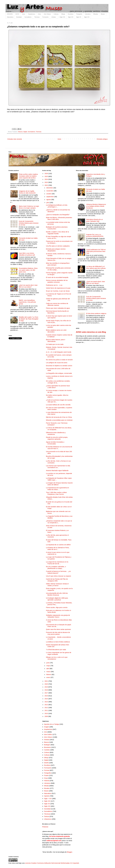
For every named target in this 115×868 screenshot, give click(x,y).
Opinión (47, 796)
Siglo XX (79, 17)
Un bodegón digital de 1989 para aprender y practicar (57, 599)
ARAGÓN (10, 14)
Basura (20, 132)
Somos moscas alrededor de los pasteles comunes (57, 281)
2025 (47, 176)
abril (48, 669)
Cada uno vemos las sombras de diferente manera (57, 304)
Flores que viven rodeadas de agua (58, 308)
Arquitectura (31, 14)
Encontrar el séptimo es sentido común (59, 366)
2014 (47, 702)
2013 (47, 705)
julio (48, 203)
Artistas (54, 17)
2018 (47, 690)
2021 (47, 681)
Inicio (59, 139)
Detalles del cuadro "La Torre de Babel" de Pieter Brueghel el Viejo (28, 319)
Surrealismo (28, 17)
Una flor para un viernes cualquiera (58, 246)
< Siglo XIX (62, 17)
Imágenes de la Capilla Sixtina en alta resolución (27, 192)
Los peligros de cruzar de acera (57, 363)
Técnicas (37, 17)
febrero (49, 674)
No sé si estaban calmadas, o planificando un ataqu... (56, 567)
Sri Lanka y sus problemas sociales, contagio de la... (58, 382)
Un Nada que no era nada (55, 344)
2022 (47, 185)
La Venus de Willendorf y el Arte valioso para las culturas (96, 267)
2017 (47, 693)
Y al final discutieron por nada (56, 650)
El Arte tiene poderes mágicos (96, 313)
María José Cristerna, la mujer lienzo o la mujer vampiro (29, 207)
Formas (47, 770)
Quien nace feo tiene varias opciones (58, 629)
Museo (103, 14)
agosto (49, 199)
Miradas (96, 14)
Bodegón (47, 745)
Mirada (46, 786)
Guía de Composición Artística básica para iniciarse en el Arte (29, 223)
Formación (45, 17)
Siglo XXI (87, 17)
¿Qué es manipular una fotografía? (58, 215)
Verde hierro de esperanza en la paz (58, 288)
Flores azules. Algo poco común (57, 607)
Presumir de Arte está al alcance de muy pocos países (58, 633)
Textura (47, 816)
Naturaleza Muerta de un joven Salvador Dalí (94, 220)
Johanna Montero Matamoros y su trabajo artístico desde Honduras (96, 206)
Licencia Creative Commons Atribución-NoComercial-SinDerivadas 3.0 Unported (52, 863)
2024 (47, 179)
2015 (47, 699)
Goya (46, 778)
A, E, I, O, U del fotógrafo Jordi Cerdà (59, 352)
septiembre (50, 197)
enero (49, 677)
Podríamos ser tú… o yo (54, 285)
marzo (49, 672)
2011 (47, 710)
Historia (47, 781)
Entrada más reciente (15, 139)
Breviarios (47, 747)
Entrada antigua (102, 139)
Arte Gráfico (48, 734)
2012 (47, 707)
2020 (47, 684)
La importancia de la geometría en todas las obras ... (57, 489)
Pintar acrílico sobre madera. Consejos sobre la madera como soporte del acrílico (28, 176)
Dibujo (63, 14)
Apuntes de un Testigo (52, 724)
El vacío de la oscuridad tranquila (57, 277)
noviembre (50, 191)
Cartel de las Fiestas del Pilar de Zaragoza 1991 (57, 580)
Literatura (88, 14)
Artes (39, 14)
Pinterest (45, 827)
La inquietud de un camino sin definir (58, 545)
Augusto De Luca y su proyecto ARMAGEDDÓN (95, 235)
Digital (25, 132)
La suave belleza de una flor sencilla (58, 405)
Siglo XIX (71, 17)
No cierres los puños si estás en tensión (59, 360)
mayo (48, 666)
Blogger (70, 852)
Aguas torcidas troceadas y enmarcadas (55, 443)
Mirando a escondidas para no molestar (59, 420)
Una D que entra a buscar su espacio (59, 576)
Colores (47, 752)
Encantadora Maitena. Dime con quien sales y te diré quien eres (28, 270)
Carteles (47, 750)
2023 (47, 182)
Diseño (46, 763)
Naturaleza (10, 17)
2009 (47, 716)
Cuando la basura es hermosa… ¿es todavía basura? (58, 572)
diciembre (50, 188)
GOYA (17, 14)
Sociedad (19, 17)
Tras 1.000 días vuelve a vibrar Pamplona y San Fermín (56, 493)
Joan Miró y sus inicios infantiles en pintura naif (27, 254)
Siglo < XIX (48, 799)
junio (48, 663)
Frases (46, 775)
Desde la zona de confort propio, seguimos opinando (57, 438)
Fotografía (79, 14)
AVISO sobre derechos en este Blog (91, 332)
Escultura (71, 14)
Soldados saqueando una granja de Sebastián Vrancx (58, 616)
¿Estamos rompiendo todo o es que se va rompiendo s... (59, 522)
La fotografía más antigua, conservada (59, 373)
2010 (47, 713)
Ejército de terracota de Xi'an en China (59, 417)
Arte (45, 732)
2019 (47, 687)
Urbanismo (48, 819)
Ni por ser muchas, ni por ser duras (58, 291)
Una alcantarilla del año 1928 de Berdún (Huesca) (57, 594)
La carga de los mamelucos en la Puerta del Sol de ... (57, 563)
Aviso (24, 14)
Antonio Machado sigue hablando (57, 470)
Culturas (56, 14)
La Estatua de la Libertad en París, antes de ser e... (58, 548)
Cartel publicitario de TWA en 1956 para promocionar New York (96, 251)
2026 (47, 173)
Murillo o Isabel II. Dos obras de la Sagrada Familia (57, 233)
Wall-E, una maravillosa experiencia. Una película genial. (27, 302)
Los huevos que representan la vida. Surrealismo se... (58, 467)
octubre (49, 194)
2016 (47, 696)
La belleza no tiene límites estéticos (58, 642)
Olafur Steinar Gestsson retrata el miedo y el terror (57, 585)
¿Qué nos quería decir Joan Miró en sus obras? (28, 286)
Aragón (47, 727)
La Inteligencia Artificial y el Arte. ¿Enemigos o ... (57, 206)
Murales (47, 788)
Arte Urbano (47, 14)
